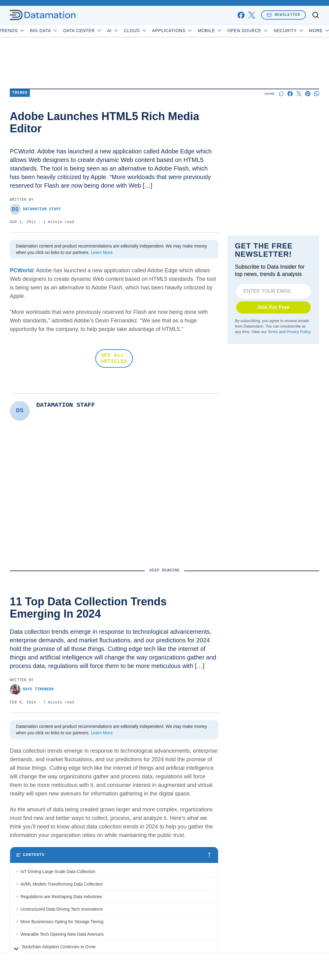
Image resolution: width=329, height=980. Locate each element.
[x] (252, 15)
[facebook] (241, 15)
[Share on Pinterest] (308, 94)
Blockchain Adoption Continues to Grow (58, 947)
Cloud (154, 31)
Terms (273, 332)
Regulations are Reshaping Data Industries (61, 897)
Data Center (101, 31)
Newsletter (283, 15)
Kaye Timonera (32, 690)
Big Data (62, 31)
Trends (30, 31)
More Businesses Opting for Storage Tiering (62, 922)
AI (131, 31)
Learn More (102, 252)
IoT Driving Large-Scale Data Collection (58, 872)
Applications (190, 31)
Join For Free (274, 307)
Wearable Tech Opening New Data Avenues (62, 934)
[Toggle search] (316, 15)
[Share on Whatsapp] (317, 94)
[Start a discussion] (281, 94)
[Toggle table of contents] (114, 855)
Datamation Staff (35, 209)
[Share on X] (299, 94)
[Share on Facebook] (290, 94)
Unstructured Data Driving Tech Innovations (62, 909)
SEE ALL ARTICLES (114, 358)
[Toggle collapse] (16, 949)
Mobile (228, 31)
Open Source (266, 31)
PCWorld (21, 270)
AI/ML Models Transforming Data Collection (63, 884)
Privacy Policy (298, 332)
